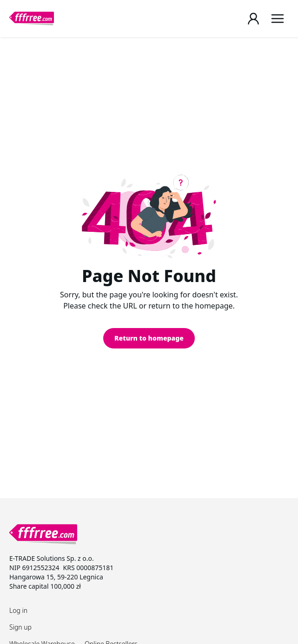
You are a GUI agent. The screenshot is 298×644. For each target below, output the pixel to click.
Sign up (20, 627)
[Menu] (278, 19)
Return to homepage (149, 338)
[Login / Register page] (253, 19)
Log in (18, 610)
